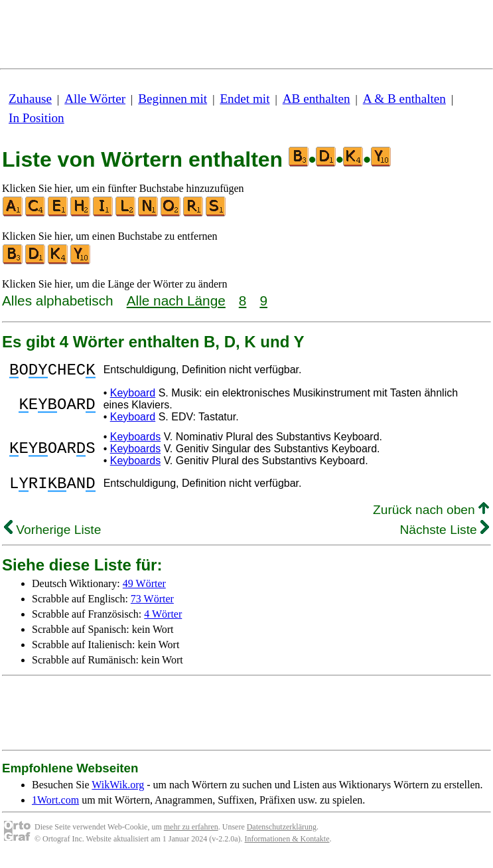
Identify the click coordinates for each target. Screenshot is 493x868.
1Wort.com (55, 808)
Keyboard (133, 397)
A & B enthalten (404, 99)
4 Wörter (163, 622)
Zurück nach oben (431, 518)
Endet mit (245, 99)
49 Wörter (144, 591)
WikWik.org (118, 793)
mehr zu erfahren (191, 835)
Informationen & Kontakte (287, 847)
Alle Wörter (95, 99)
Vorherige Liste (52, 538)
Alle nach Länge (176, 301)
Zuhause (30, 99)
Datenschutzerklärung (282, 835)
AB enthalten (317, 99)
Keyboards (136, 441)
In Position (36, 118)
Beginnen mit (173, 99)
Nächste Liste (444, 538)
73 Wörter (152, 607)
